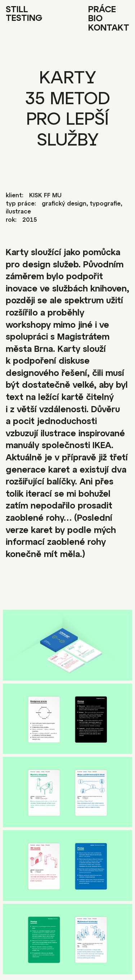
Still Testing (24, 14)
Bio (95, 19)
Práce (102, 10)
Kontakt (109, 28)
